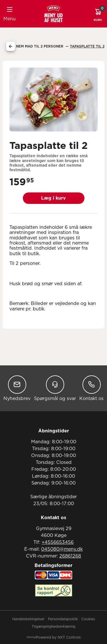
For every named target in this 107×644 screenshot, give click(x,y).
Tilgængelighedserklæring (53, 627)
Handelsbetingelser (28, 619)
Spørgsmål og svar (55, 388)
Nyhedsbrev (17, 388)
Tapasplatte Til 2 (87, 46)
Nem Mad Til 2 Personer (40, 46)
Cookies (88, 619)
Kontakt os (91, 388)
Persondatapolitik (63, 619)
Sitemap (31, 637)
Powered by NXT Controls (58, 637)
